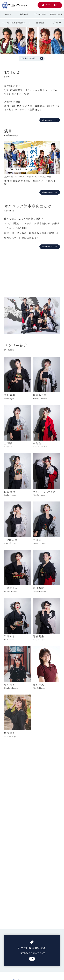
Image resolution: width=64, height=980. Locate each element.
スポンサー (56, 23)
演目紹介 (40, 23)
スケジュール (40, 14)
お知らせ (24, 14)
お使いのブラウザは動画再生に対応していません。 (32, 271)
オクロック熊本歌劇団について (16, 23)
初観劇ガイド (56, 14)
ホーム (8, 14)
